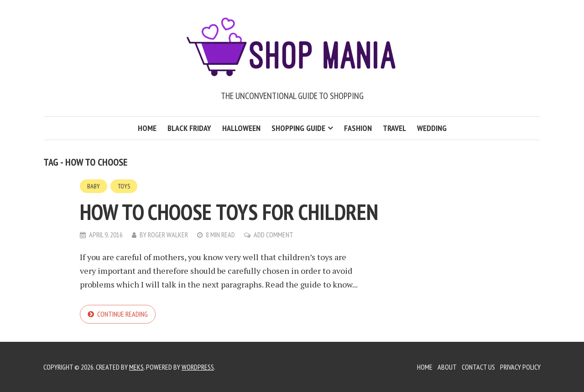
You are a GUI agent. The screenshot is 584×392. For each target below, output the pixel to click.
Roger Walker (168, 235)
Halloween (241, 128)
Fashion (358, 128)
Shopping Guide (298, 128)
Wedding (432, 128)
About (447, 367)
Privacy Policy (520, 367)
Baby (94, 186)
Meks (136, 367)
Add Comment (274, 235)
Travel (394, 128)
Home (147, 128)
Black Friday (189, 128)
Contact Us (478, 367)
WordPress (198, 367)
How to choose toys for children (229, 212)
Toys (124, 186)
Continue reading (123, 314)
